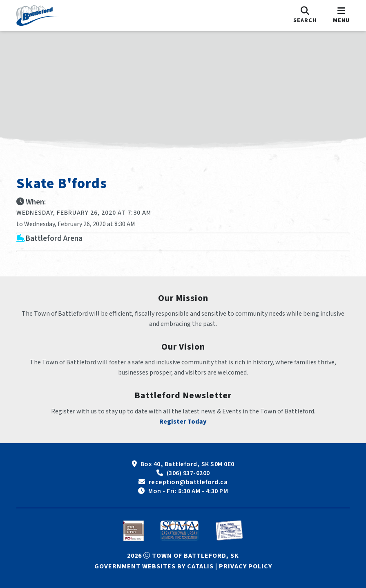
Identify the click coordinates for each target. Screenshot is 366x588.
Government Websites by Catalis (154, 566)
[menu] (341, 16)
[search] (305, 16)
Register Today (183, 422)
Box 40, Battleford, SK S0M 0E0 (187, 464)
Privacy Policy (245, 566)
